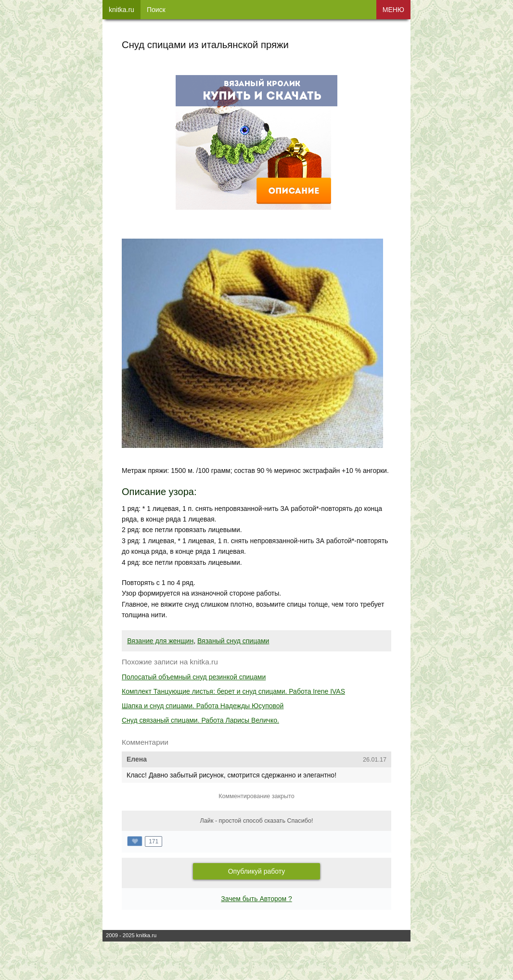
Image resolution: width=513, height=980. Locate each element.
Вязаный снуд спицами (233, 641)
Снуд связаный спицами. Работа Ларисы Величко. (200, 720)
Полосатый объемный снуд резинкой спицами (194, 677)
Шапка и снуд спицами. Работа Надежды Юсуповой (203, 706)
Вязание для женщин (160, 641)
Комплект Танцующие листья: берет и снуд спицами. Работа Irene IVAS (233, 691)
